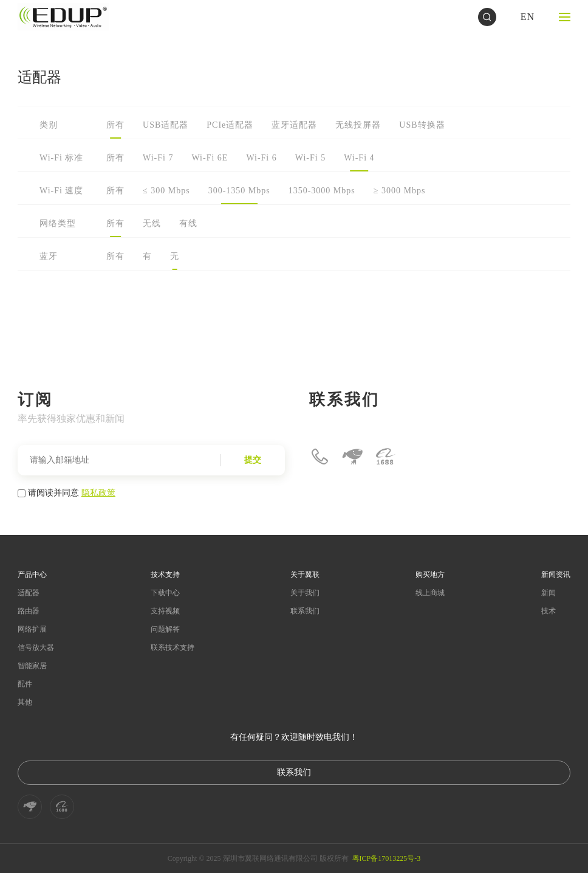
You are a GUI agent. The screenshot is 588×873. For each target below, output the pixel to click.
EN (528, 17)
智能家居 (32, 666)
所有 (115, 125)
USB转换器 (422, 125)
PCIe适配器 (230, 125)
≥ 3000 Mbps (400, 191)
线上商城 (430, 593)
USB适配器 (166, 125)
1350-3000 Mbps (322, 191)
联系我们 (305, 611)
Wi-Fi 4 (359, 158)
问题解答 (165, 629)
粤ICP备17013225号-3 (387, 858)
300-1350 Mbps (239, 191)
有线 (188, 223)
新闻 (549, 593)
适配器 (29, 593)
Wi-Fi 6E (210, 158)
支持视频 (165, 611)
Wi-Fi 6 (261, 158)
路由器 (29, 611)
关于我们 (305, 593)
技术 (549, 611)
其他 (25, 702)
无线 (152, 223)
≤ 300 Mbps (166, 191)
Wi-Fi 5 (310, 158)
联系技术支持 (173, 647)
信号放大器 (36, 647)
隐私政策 (98, 492)
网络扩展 (32, 629)
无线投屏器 (358, 125)
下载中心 (165, 593)
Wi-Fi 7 (158, 158)
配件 (25, 684)
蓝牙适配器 (294, 125)
